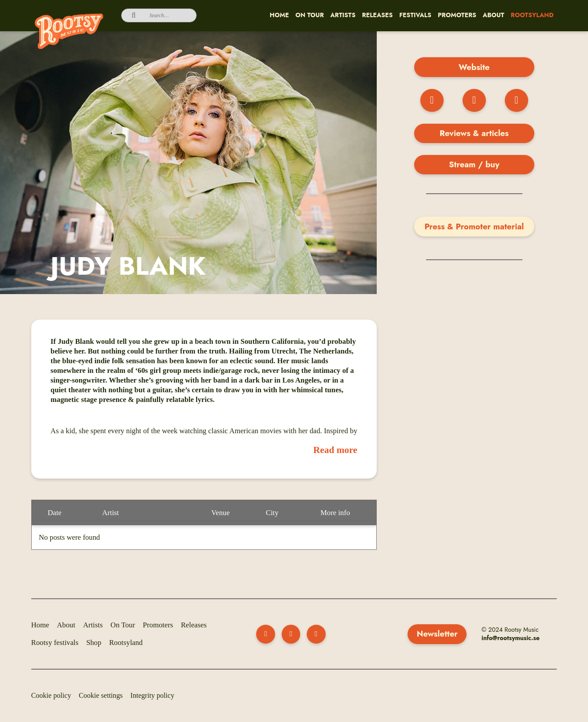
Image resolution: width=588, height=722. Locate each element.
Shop (94, 643)
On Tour (310, 15)
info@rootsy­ (498, 638)
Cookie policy (51, 695)
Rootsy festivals (55, 643)
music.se (527, 638)
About (494, 15)
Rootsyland (532, 15)
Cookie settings (101, 695)
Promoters (457, 15)
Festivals (415, 15)
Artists (343, 15)
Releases (378, 15)
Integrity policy (152, 695)
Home (279, 15)
